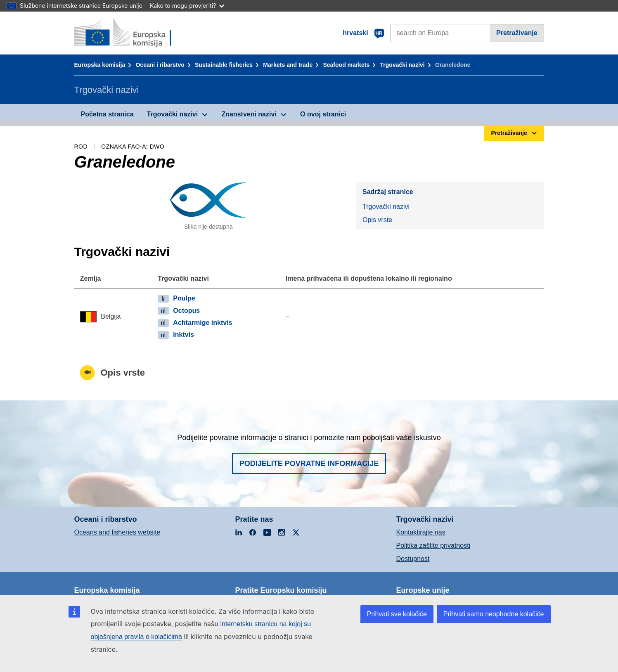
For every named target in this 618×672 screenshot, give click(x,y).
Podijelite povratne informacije (309, 464)
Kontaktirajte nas (421, 532)
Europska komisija (100, 65)
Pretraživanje (517, 33)
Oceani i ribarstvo (160, 65)
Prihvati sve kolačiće (397, 614)
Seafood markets (346, 65)
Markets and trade (288, 65)
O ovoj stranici (323, 114)
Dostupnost (413, 559)
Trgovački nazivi (403, 65)
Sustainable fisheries (224, 65)
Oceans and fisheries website (117, 532)
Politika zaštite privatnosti (433, 545)
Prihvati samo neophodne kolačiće (494, 614)
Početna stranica (107, 114)
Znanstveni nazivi (249, 114)
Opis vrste (377, 220)
